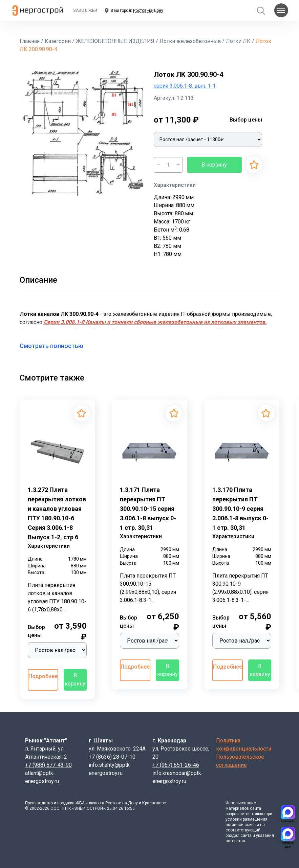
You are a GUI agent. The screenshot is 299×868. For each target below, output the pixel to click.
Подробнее (43, 676)
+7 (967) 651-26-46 (176, 765)
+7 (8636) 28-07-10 (112, 757)
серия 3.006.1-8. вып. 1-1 (185, 86)
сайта (255, 808)
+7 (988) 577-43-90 (48, 765)
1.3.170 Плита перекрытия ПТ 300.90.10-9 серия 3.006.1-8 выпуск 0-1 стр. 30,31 (240, 509)
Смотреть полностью (56, 346)
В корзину (214, 165)
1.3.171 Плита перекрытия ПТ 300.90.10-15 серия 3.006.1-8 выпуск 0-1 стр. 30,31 (148, 509)
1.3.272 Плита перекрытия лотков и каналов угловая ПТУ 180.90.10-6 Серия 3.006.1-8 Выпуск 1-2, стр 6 (57, 513)
